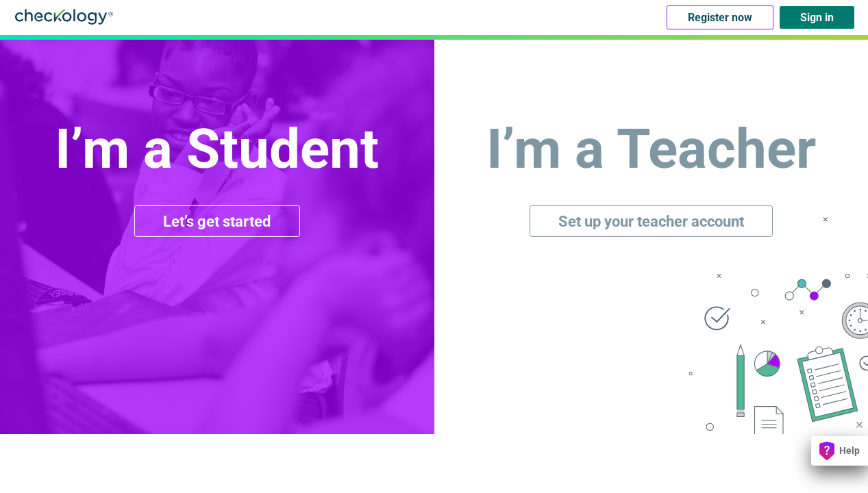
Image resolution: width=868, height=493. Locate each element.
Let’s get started (217, 221)
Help (840, 451)
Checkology (64, 16)
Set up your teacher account (651, 221)
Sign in (817, 17)
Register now (720, 17)
